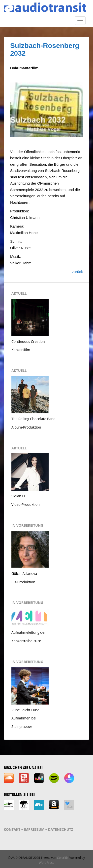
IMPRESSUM (34, 829)
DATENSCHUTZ (61, 829)
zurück (77, 272)
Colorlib (62, 858)
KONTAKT (12, 829)
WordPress (46, 863)
